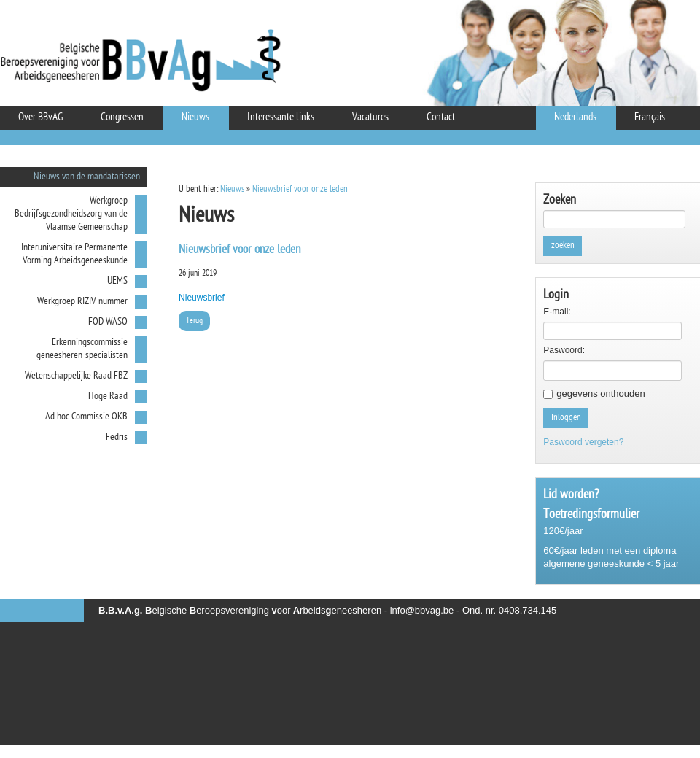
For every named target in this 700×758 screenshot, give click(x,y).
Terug (194, 321)
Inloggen (566, 418)
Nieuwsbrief (202, 298)
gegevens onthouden (600, 394)
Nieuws (232, 189)
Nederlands (575, 118)
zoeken (563, 245)
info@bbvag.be (422, 610)
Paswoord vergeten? (583, 442)
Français (650, 118)
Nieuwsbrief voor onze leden (300, 189)
